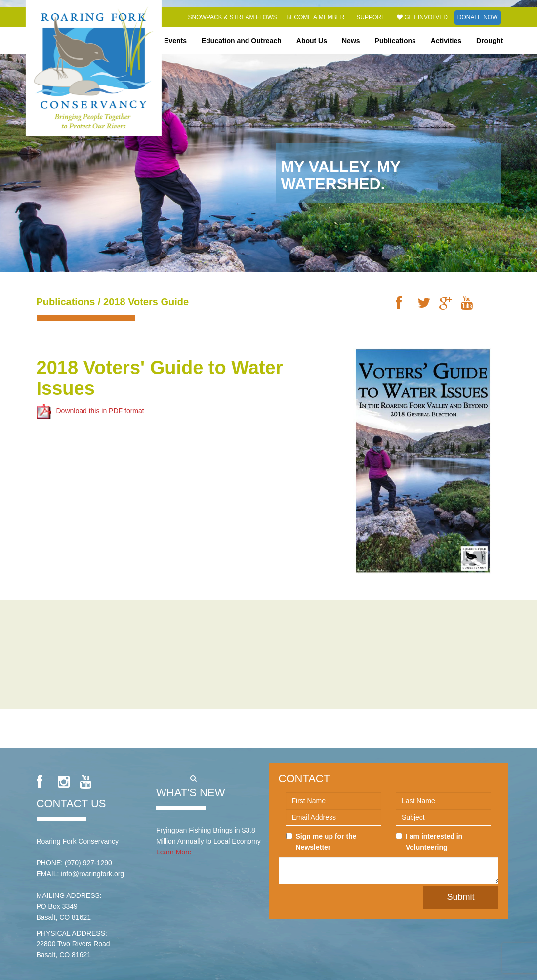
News (351, 41)
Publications (395, 41)
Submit (460, 897)
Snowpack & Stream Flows (233, 17)
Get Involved (422, 17)
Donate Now (478, 17)
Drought (490, 41)
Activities (446, 41)
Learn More (174, 852)
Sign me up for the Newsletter (321, 842)
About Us (312, 41)
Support (371, 17)
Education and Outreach (242, 41)
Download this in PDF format (90, 411)
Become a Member (315, 17)
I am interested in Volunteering (429, 842)
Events (175, 41)
